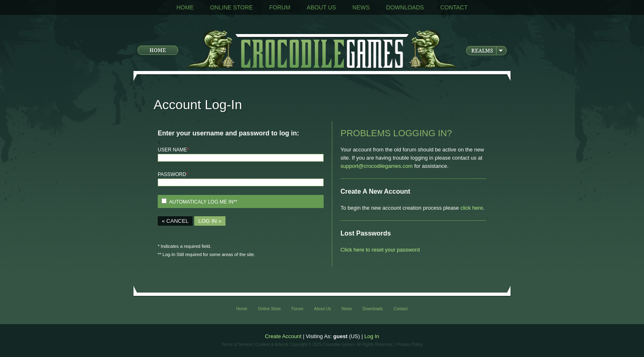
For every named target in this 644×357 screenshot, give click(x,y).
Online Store (231, 7)
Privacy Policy (410, 344)
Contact (454, 7)
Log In (372, 336)
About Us (321, 7)
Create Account (283, 336)
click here (472, 208)
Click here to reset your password (380, 250)
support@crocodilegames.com (377, 166)
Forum (279, 7)
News (361, 7)
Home (185, 7)
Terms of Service (237, 344)
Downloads (405, 7)
